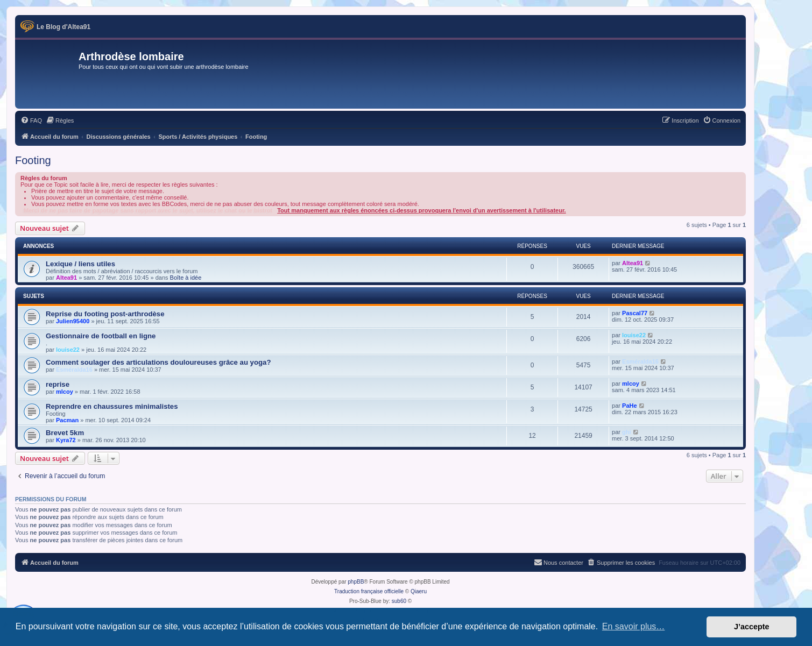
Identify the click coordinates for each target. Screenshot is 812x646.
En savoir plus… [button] (634, 626)
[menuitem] (31, 120)
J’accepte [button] (752, 627)
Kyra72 (66, 440)
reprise (58, 384)
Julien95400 (73, 321)
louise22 (68, 350)
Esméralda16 (74, 370)
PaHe (630, 406)
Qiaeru (419, 591)
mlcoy (65, 392)
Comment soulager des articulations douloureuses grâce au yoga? (158, 362)
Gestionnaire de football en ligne (101, 336)
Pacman (67, 420)
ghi (627, 432)
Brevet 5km (65, 433)
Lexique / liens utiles (80, 264)
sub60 (399, 601)
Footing (33, 160)
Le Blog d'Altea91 (63, 27)
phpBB (356, 582)
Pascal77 (635, 313)
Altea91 (66, 278)
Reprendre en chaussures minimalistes (112, 406)
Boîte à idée (186, 278)
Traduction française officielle (369, 591)
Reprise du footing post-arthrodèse (105, 314)
